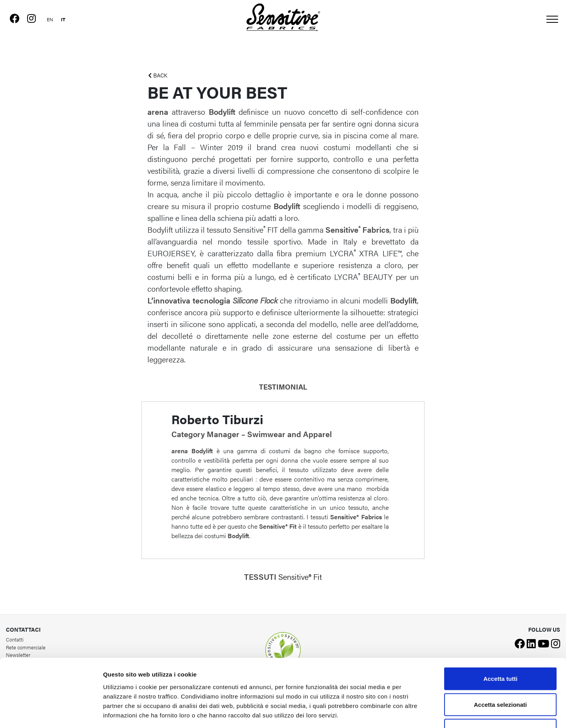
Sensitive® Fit (300, 576)
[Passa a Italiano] (63, 18)
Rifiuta (501, 676)
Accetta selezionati (500, 651)
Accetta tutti (501, 625)
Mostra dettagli (413, 712)
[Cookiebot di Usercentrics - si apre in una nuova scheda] (51, 713)
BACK (158, 75)
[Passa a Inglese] (50, 18)
